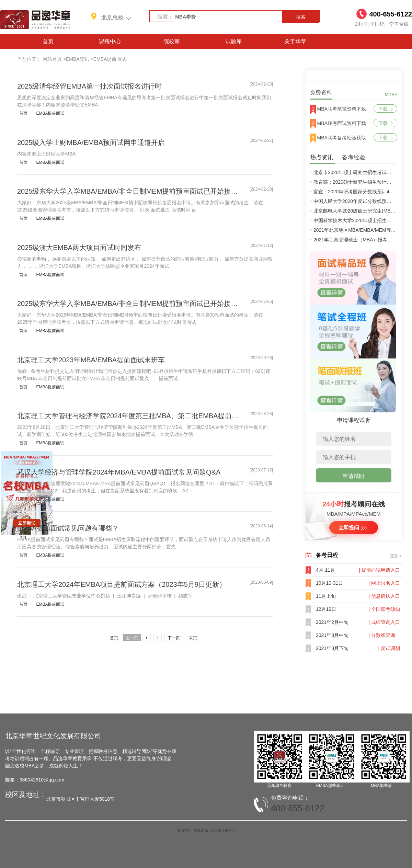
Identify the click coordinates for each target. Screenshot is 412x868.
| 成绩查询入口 (384, 622)
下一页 (174, 638)
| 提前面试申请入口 (379, 570)
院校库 (172, 41)
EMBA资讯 (78, 59)
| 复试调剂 (389, 648)
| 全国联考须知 (384, 609)
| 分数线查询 (382, 635)
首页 (48, 41)
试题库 (233, 41)
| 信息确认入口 (384, 596)
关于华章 (295, 41)
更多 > (396, 556)
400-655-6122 (298, 808)
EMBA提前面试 (110, 59)
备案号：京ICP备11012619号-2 (206, 831)
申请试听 (354, 476)
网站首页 (52, 59)
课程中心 (110, 41)
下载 (385, 109)
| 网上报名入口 (384, 583)
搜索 (301, 17)
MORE (391, 95)
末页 (193, 638)
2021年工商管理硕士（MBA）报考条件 (355, 240)
